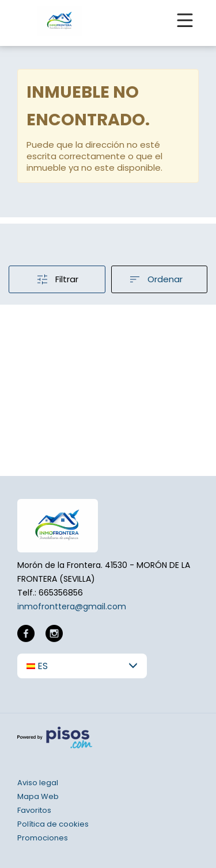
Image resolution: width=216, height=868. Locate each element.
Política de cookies (53, 824)
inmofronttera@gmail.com (72, 606)
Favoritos (34, 810)
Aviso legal (38, 783)
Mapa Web (38, 796)
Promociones (43, 838)
